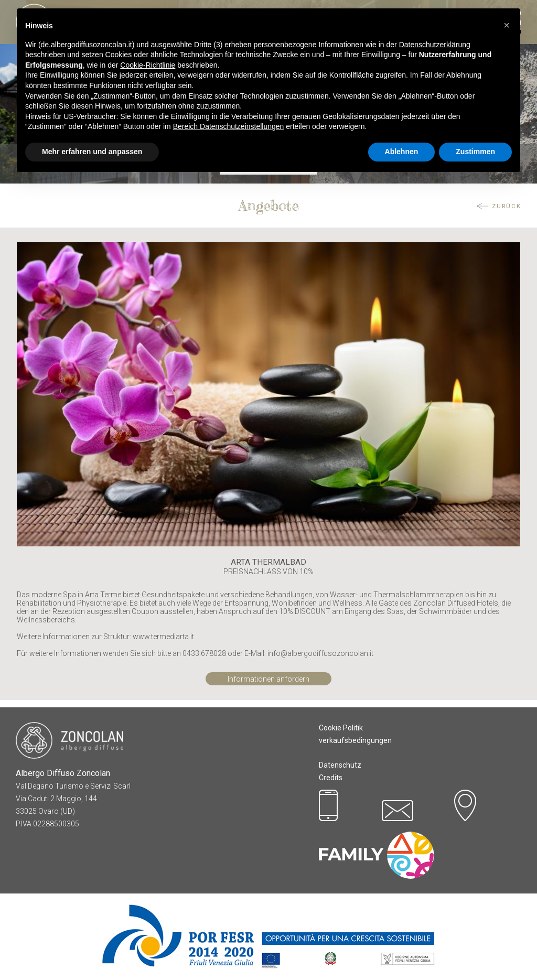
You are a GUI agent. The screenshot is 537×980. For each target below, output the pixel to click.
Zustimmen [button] (475, 152)
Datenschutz (340, 765)
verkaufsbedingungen (355, 740)
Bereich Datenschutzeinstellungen (229, 126)
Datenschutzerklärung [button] (435, 45)
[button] (507, 25)
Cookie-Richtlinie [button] (148, 65)
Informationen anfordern (268, 679)
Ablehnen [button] (402, 152)
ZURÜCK (507, 206)
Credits (331, 778)
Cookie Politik (341, 728)
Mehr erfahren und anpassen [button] (92, 152)
